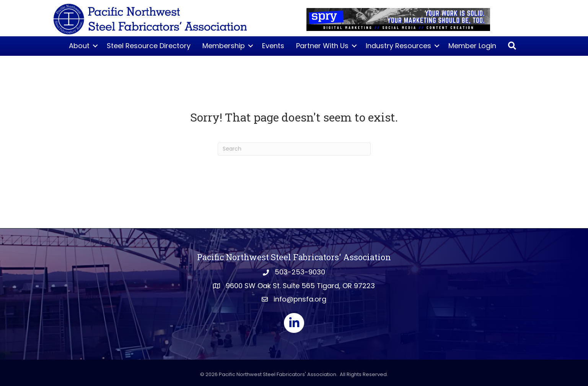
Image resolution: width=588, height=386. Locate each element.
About (79, 46)
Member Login (472, 46)
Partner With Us (322, 46)
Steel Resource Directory (149, 46)
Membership (224, 46)
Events (273, 46)
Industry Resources (398, 46)
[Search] (294, 149)
